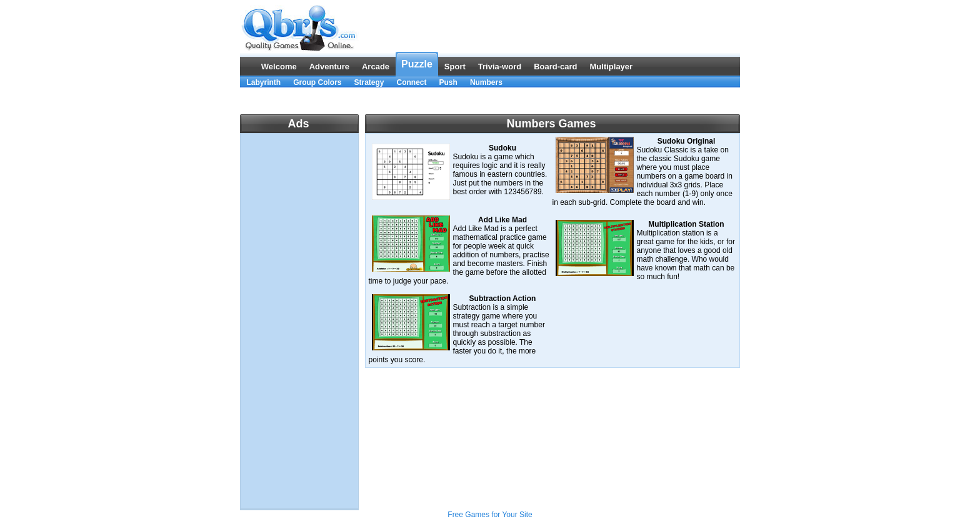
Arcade (376, 67)
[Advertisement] (490, 101)
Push (448, 82)
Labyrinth (263, 82)
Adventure (329, 67)
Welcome (279, 67)
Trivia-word (500, 67)
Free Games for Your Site (490, 515)
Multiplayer (612, 67)
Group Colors (317, 82)
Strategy (369, 82)
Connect (412, 82)
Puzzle (417, 64)
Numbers (486, 82)
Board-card (555, 67)
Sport (455, 67)
